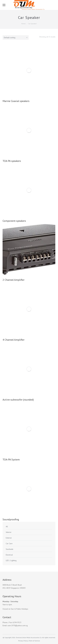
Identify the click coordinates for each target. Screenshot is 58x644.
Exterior (9, 538)
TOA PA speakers (12, 161)
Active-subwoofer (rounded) (18, 400)
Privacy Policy (23, 641)
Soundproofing (11, 519)
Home (23, 24)
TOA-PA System (11, 460)
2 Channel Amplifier (14, 280)
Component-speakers (14, 221)
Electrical (9, 555)
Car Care (9, 543)
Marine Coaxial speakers (16, 101)
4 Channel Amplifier (14, 340)
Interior (9, 532)
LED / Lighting (11, 560)
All (7, 527)
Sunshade (10, 549)
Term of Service (34, 641)
